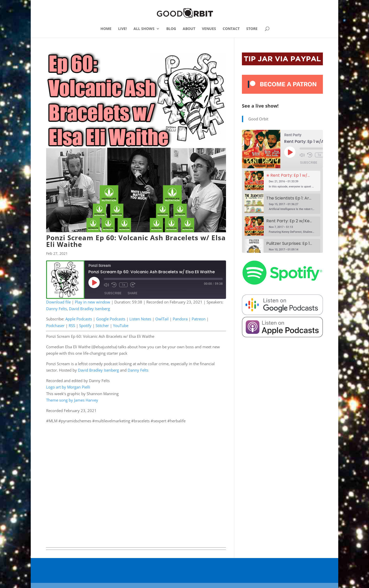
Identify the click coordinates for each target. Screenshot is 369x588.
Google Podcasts (111, 319)
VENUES (209, 29)
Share (132, 293)
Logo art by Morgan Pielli (68, 387)
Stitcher (102, 325)
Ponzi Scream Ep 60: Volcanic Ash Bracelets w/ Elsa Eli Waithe (136, 241)
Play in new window (93, 302)
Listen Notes (140, 319)
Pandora (180, 319)
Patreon (199, 319)
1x (123, 285)
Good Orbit (258, 119)
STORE (252, 29)
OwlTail (162, 319)
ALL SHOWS (144, 29)
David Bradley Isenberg (89, 309)
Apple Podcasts (79, 319)
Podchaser (55, 325)
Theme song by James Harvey (72, 400)
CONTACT (231, 29)
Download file (58, 302)
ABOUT (189, 29)
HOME (106, 29)
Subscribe (113, 293)
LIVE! (122, 29)
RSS (72, 325)
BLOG (171, 29)
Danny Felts (57, 309)
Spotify (85, 325)
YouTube (121, 325)
